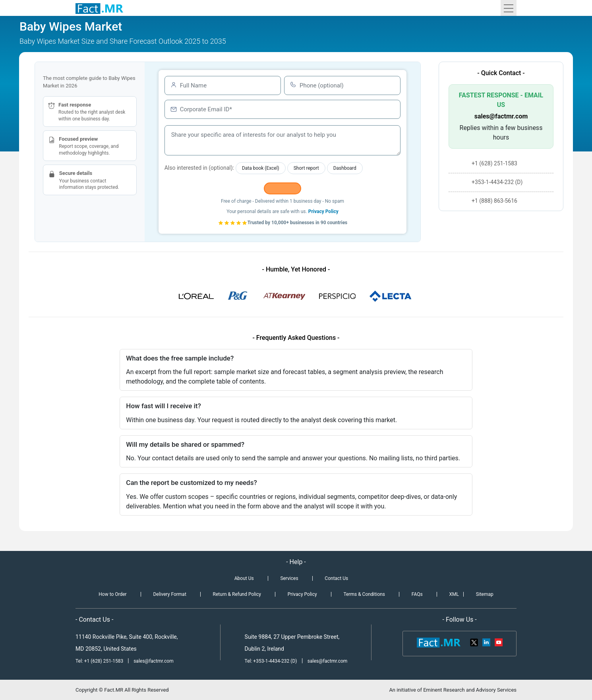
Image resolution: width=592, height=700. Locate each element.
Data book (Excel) (261, 168)
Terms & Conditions (364, 594)
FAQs (417, 594)
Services (289, 578)
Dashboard (345, 168)
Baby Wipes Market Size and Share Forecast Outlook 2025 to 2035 (123, 41)
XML (454, 594)
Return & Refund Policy (237, 594)
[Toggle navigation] (509, 8)
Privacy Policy (323, 211)
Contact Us (336, 578)
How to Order (112, 594)
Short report (306, 168)
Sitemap (485, 594)
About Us (244, 578)
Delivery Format (169, 594)
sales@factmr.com (501, 116)
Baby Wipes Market (71, 26)
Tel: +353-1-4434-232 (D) (271, 661)
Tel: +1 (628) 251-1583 (100, 661)
